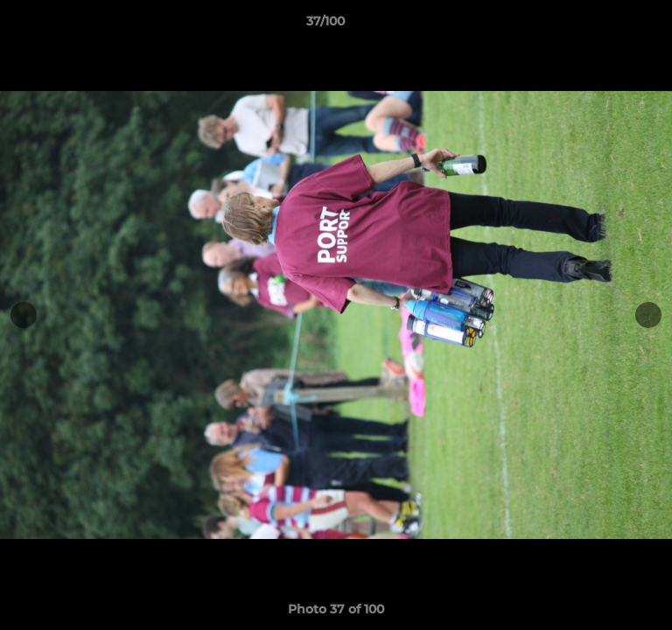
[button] (609, 25)
